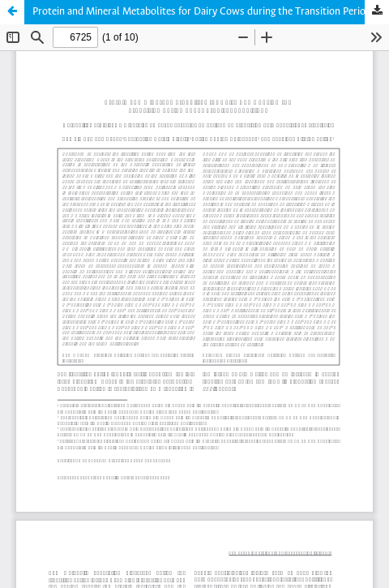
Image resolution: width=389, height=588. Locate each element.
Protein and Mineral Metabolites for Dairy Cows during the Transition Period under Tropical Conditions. (211, 12)
